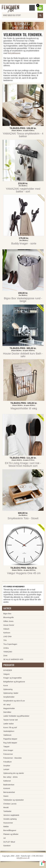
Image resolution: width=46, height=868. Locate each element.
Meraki (6, 807)
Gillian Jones (8, 621)
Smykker (7, 766)
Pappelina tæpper (10, 739)
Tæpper (6, 747)
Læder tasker (9, 724)
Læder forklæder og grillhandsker (16, 716)
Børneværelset (9, 792)
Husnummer (8, 823)
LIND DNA (7, 636)
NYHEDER (8, 670)
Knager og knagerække (13, 678)
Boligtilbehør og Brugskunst (14, 682)
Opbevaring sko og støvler (14, 773)
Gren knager (8, 750)
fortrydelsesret (14, 53)
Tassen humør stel (11, 720)
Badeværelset (9, 785)
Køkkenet (7, 781)
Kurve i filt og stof (10, 727)
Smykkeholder (9, 697)
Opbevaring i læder (11, 693)
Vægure (6, 674)
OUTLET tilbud (9, 842)
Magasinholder (9, 708)
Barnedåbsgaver (10, 830)
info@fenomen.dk (23, 858)
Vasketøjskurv (9, 731)
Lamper (6, 769)
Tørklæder (7, 811)
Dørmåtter (7, 712)
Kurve (6, 686)
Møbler (6, 827)
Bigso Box (7, 614)
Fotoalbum (7, 762)
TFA (5, 640)
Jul (4, 838)
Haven (6, 796)
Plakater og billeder (11, 834)
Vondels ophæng (10, 819)
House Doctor (9, 625)
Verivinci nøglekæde (11, 815)
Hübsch (6, 629)
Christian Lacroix (10, 804)
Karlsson (7, 633)
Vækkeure (7, 735)
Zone (5, 656)
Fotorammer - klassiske (13, 758)
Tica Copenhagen (10, 644)
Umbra (6, 648)
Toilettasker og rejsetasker (14, 800)
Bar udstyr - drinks (10, 777)
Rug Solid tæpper (10, 743)
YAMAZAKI (8, 652)
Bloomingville (9, 617)
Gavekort (7, 846)
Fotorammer (8, 754)
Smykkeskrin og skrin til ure (14, 701)
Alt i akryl (7, 705)
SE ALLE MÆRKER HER (13, 659)
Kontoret (7, 788)
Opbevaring (8, 689)
